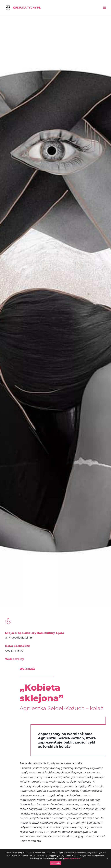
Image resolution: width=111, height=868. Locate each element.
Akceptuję (55, 863)
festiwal (52, 649)
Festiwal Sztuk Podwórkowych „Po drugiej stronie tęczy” (55, 696)
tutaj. (75, 332)
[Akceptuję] (107, 859)
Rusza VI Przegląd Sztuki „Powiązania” (21, 523)
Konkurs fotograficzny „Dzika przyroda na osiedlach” (89, 523)
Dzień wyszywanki (88, 696)
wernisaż (18, 649)
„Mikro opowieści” (21, 696)
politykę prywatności (73, 858)
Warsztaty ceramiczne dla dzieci (55, 523)
